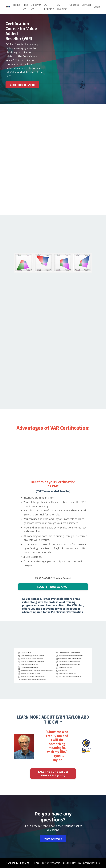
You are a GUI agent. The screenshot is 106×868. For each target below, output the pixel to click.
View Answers (53, 839)
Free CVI (25, 7)
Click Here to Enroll (22, 85)
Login (97, 7)
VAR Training (62, 7)
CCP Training (49, 7)
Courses (74, 5)
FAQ (35, 863)
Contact (86, 5)
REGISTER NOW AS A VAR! (53, 587)
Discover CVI (36, 7)
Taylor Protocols (50, 863)
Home (16, 5)
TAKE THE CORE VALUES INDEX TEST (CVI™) (53, 774)
